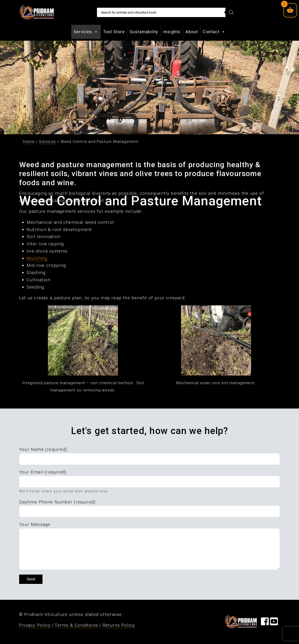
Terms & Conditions (76, 625)
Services (47, 141)
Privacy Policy (35, 625)
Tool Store (114, 32)
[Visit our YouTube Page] (274, 623)
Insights (172, 32)
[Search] (231, 12)
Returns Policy (119, 625)
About (192, 32)
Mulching (37, 258)
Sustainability (144, 32)
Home (29, 141)
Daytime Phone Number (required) (57, 502)
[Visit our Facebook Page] (265, 623)
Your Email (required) (43, 472)
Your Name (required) (43, 449)
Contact (214, 32)
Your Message (35, 524)
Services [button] (86, 32)
